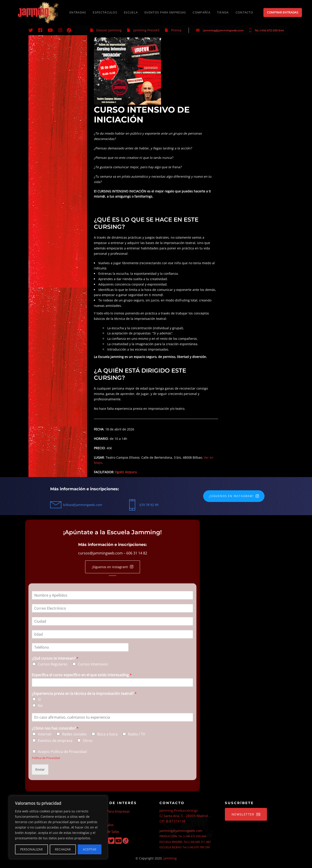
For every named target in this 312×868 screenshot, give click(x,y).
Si (39, 699)
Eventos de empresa (55, 741)
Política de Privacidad (46, 758)
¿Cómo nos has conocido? (55, 728)
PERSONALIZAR (31, 849)
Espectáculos (104, 825)
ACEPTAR (90, 849)
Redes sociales (74, 734)
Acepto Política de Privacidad (62, 752)
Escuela (100, 818)
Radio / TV (137, 734)
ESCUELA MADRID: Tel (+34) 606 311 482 (185, 842)
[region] (58, 827)
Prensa (176, 30)
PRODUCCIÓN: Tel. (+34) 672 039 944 (183, 836)
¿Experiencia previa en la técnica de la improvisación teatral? (84, 694)
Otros (88, 741)
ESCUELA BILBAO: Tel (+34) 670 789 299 (185, 847)
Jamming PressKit (146, 30)
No (40, 706)
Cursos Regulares (53, 664)
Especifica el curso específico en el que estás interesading (82, 675)
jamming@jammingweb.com (223, 30)
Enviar (40, 769)
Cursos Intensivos (93, 664)
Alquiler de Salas (107, 831)
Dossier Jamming (109, 30)
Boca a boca (107, 734)
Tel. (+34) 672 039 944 (269, 30)
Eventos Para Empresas (112, 811)
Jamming (170, 858)
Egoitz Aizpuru (126, 472)
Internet (45, 734)
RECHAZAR (63, 849)
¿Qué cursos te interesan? (55, 658)
